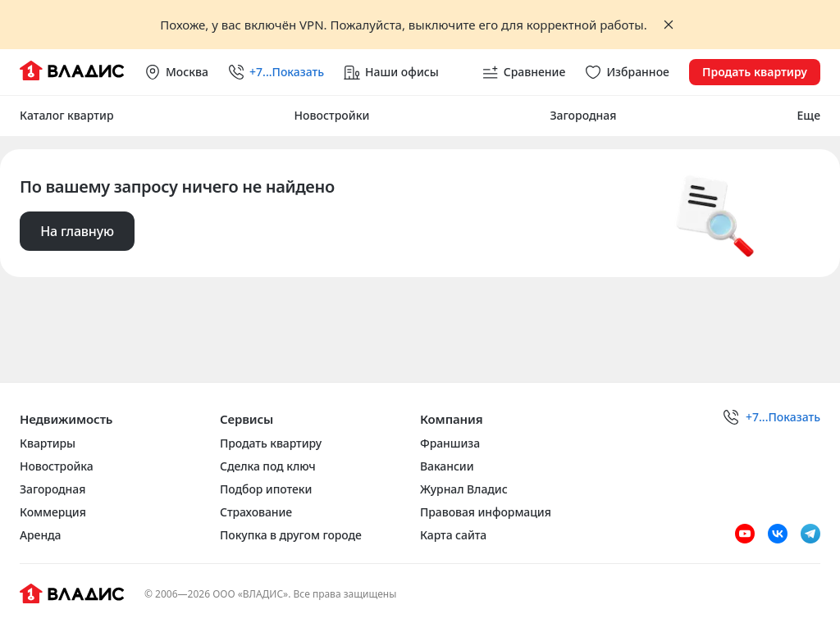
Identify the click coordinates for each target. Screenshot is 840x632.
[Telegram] (810, 534)
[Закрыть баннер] (669, 25)
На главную (77, 231)
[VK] (778, 534)
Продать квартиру (755, 72)
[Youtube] (745, 534)
